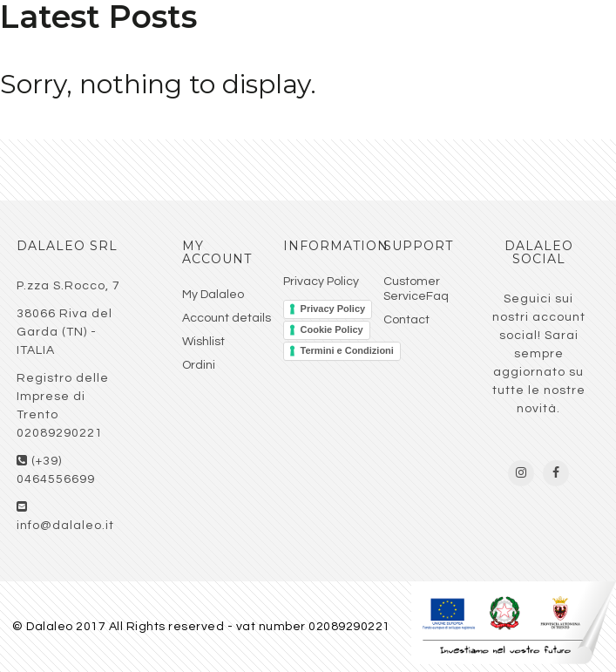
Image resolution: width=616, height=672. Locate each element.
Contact (406, 320)
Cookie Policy (332, 329)
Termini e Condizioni (347, 350)
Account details (227, 318)
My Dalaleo (213, 295)
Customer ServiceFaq (416, 289)
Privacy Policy (321, 282)
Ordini (199, 365)
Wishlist (203, 342)
